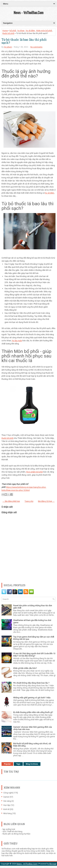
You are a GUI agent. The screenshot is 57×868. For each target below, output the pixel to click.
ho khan (21, 31)
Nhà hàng (8, 813)
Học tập (7, 805)
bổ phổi (13, 31)
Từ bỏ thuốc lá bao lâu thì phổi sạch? (24, 41)
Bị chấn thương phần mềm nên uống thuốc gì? (33, 712)
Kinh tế (6, 809)
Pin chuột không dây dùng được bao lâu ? (31, 683)
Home (5, 31)
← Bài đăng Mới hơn (11, 501)
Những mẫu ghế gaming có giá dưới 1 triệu (32, 698)
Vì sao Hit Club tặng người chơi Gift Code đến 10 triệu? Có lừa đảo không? (34, 655)
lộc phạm (8, 47)
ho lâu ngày (17, 341)
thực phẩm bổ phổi (35, 472)
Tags (18, 764)
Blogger (53, 864)
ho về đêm (30, 31)
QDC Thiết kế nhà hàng (12, 831)
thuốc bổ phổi (8, 33)
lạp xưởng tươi (9, 829)
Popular (7, 764)
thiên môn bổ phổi (44, 31)
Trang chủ (29, 501)
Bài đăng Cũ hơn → (46, 501)
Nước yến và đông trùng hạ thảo (16, 834)
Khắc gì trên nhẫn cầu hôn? (25, 668)
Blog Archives (32, 764)
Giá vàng (7, 801)
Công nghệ (8, 793)
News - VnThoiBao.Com (28, 12)
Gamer (6, 797)
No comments (36, 47)
